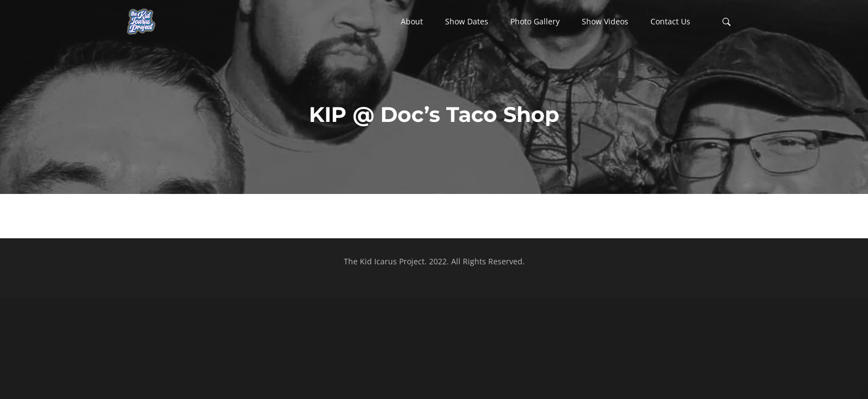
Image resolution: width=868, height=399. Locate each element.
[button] (412, 22)
